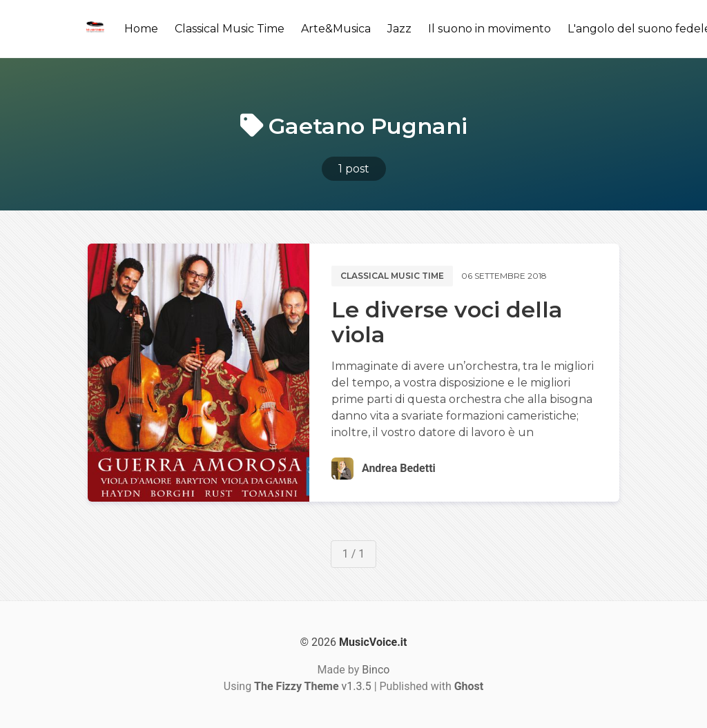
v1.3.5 (313, 686)
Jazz (399, 29)
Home (141, 29)
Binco (376, 670)
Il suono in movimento (490, 29)
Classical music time (392, 276)
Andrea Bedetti (399, 468)
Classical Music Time (230, 29)
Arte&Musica (336, 29)
